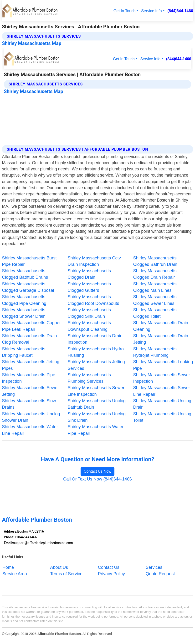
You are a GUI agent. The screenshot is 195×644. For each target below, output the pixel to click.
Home (8, 567)
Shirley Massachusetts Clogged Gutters (89, 287)
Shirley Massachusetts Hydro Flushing (96, 352)
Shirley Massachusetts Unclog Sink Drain (97, 417)
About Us (59, 567)
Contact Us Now (97, 471)
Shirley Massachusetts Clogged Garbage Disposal (28, 287)
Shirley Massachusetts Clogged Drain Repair (155, 274)
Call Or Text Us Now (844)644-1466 (97, 479)
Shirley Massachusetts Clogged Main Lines (155, 287)
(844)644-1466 (180, 11)
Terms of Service (66, 574)
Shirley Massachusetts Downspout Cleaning (89, 326)
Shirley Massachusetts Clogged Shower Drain (24, 313)
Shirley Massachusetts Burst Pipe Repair (29, 261)
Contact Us (109, 567)
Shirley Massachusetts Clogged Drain (89, 274)
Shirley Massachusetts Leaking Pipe (163, 365)
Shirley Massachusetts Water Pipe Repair (95, 430)
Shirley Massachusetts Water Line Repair (30, 430)
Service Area (15, 574)
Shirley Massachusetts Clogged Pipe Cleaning (24, 300)
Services (154, 567)
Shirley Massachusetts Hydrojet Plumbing (155, 352)
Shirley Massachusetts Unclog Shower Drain (31, 417)
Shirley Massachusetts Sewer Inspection (162, 378)
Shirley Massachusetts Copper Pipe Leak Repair (31, 326)
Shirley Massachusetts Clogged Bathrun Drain (155, 261)
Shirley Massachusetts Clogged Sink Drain (89, 313)
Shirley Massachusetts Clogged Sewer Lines (155, 300)
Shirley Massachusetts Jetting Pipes (31, 365)
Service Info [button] (151, 11)
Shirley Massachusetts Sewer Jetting (30, 391)
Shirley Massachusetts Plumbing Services (89, 378)
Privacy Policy (111, 574)
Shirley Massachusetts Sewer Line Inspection (96, 391)
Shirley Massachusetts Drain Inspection (95, 339)
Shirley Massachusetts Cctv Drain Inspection (94, 261)
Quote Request (160, 574)
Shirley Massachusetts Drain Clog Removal (29, 339)
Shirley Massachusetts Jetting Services (96, 365)
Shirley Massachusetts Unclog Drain (162, 404)
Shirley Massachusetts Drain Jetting (161, 339)
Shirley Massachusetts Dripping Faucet (24, 352)
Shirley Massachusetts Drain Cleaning (161, 326)
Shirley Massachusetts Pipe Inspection (28, 378)
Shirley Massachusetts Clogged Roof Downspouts (93, 300)
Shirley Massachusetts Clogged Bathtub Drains (25, 274)
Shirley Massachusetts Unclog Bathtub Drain (97, 404)
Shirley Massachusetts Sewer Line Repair (162, 391)
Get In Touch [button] (124, 11)
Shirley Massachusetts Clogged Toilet (155, 313)
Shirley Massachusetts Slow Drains (29, 404)
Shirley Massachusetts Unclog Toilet (162, 417)
